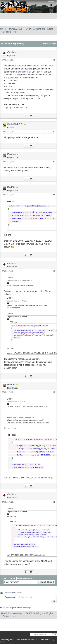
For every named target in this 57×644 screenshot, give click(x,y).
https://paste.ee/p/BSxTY (16, 107)
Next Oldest (10, 578)
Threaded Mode (50, 44)
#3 (54, 162)
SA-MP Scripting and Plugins (39, 29)
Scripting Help (10, 32)
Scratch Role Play (23, 72)
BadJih (11, 187)
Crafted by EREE (21, 640)
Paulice (12, 154)
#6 (54, 392)
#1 (54, 60)
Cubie (11, 52)
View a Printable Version (13, 593)
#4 (54, 195)
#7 (54, 502)
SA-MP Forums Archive (11, 29)
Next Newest (24, 578)
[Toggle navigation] (51, 4)
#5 (54, 271)
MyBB (12, 640)
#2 (54, 132)
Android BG (35, 640)
